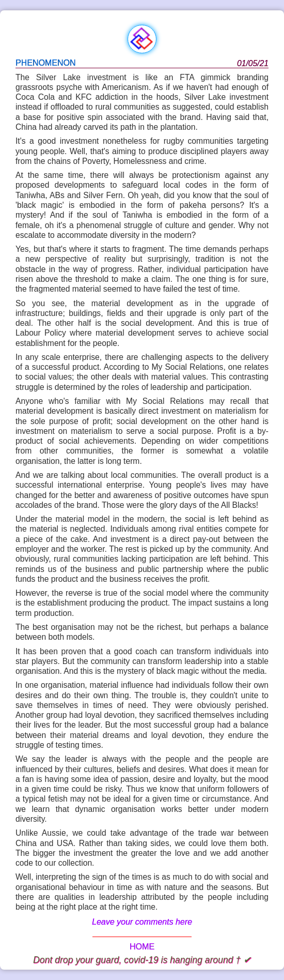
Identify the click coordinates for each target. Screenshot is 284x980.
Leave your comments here (142, 922)
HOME (142, 947)
